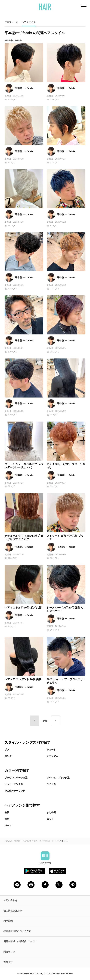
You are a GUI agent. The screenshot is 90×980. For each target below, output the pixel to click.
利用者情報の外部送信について (20, 941)
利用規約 (8, 921)
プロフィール (11, 22)
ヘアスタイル (29, 22)
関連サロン (9, 952)
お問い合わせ (10, 900)
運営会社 (8, 962)
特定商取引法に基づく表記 (17, 931)
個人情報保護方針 (13, 911)
